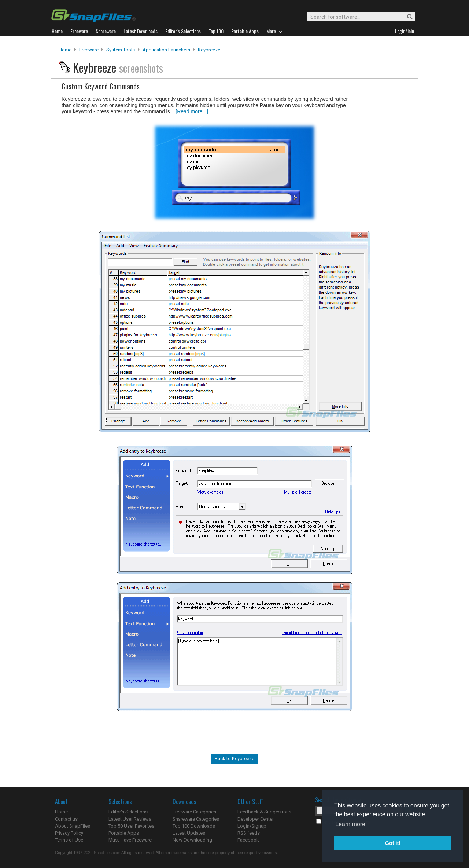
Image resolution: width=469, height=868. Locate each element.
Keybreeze (209, 50)
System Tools (121, 50)
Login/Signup (252, 826)
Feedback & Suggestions (264, 812)
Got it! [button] (393, 843)
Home (65, 50)
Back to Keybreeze (234, 759)
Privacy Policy (69, 833)
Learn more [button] (350, 824)
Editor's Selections (128, 812)
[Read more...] (192, 111)
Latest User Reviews (130, 819)
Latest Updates (189, 833)
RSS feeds (249, 833)
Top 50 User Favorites (131, 826)
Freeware (89, 50)
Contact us (66, 819)
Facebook (248, 840)
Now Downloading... (194, 840)
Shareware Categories (196, 819)
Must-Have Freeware (130, 840)
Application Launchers (166, 50)
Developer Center (256, 819)
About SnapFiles (73, 826)
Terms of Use (69, 840)
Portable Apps (124, 833)
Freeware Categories (194, 812)
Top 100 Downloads (194, 826)
